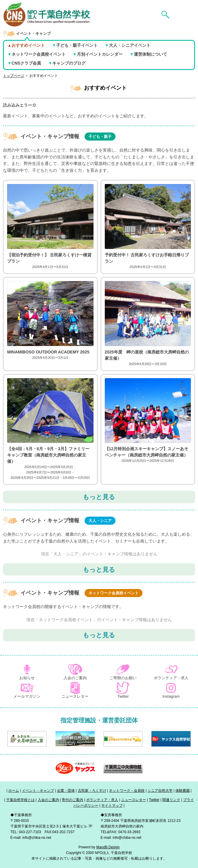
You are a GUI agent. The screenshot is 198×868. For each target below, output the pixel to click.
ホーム (14, 791)
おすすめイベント (44, 76)
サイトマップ (112, 805)
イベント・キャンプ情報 (68, 136)
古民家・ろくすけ (92, 791)
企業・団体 (66, 791)
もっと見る (99, 497)
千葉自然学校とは (20, 800)
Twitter (154, 800)
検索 (160, 5)
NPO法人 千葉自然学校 (25, 5)
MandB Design (108, 847)
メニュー (183, 5)
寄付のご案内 (72, 800)
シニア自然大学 (160, 791)
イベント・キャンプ (38, 791)
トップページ (14, 76)
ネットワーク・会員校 (127, 791)
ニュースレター (134, 800)
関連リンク (171, 800)
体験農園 (183, 791)
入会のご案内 (48, 800)
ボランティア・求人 (102, 800)
